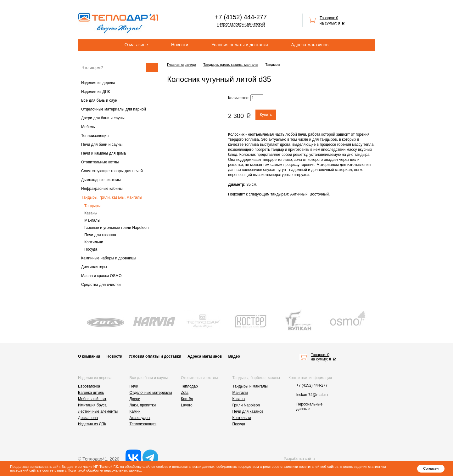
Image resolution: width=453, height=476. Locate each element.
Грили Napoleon (246, 405)
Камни (135, 411)
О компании (89, 356)
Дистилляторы (94, 267)
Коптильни (94, 242)
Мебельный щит (92, 399)
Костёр (187, 399)
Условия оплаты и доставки (240, 45)
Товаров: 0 (329, 18)
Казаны (91, 213)
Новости (180, 45)
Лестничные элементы (98, 411)
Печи (134, 386)
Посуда (91, 249)
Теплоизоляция (95, 136)
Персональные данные (309, 406)
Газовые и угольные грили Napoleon (117, 228)
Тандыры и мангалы (250, 386)
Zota (185, 393)
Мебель (88, 127)
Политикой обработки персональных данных (104, 470)
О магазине (136, 45)
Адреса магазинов (310, 45)
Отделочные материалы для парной (114, 109)
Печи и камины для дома (103, 153)
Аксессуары (140, 418)
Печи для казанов (100, 235)
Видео (234, 356)
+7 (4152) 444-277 (241, 17)
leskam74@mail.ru (312, 395)
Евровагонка (89, 386)
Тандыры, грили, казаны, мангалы (112, 197)
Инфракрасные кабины (102, 189)
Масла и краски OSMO (101, 276)
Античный (299, 194)
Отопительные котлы (100, 162)
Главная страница (182, 65)
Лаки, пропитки (143, 405)
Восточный (319, 194)
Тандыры (92, 206)
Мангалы (92, 220)
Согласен (431, 468)
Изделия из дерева (98, 83)
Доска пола (88, 418)
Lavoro (187, 405)
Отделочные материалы (151, 393)
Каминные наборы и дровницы (109, 258)
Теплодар (189, 386)
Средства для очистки (101, 285)
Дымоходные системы (101, 180)
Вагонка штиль (91, 393)
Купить (266, 115)
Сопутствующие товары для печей (112, 171)
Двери (135, 399)
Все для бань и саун (99, 100)
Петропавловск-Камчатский (241, 24)
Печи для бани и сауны (102, 144)
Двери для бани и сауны (103, 118)
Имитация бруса (92, 405)
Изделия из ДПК (96, 92)
